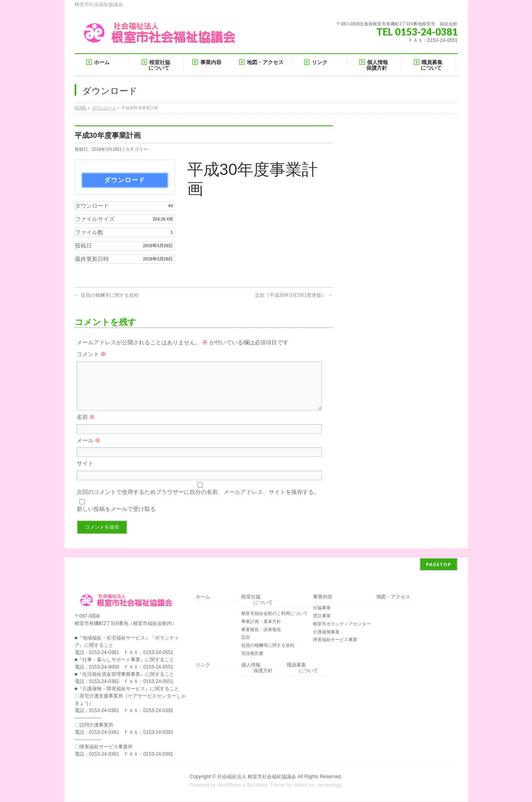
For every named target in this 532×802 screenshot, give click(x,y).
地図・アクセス (393, 597)
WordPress (229, 785)
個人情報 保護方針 (257, 668)
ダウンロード (104, 108)
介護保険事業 (326, 632)
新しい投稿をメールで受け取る (116, 519)
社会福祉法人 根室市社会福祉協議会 (257, 777)
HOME (81, 108)
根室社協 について (257, 600)
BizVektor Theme (266, 785)
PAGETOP (439, 565)
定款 (246, 637)
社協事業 (322, 608)
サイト (85, 473)
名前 (86, 427)
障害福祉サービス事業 (335, 640)
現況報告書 (252, 654)
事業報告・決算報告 (261, 630)
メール (89, 450)
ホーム (203, 597)
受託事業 (322, 616)
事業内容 (323, 597)
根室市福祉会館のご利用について (274, 614)
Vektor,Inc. (305, 785)
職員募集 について (303, 668)
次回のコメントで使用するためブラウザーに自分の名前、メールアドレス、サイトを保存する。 (198, 502)
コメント (92, 354)
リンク (203, 666)
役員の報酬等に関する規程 (107, 295)
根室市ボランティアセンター (342, 624)
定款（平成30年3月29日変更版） (294, 295)
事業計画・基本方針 (261, 622)
